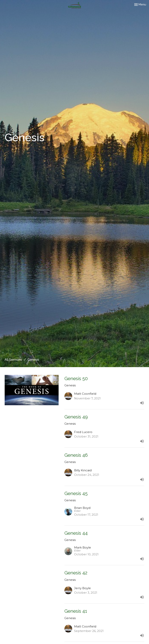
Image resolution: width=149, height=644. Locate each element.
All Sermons (13, 360)
